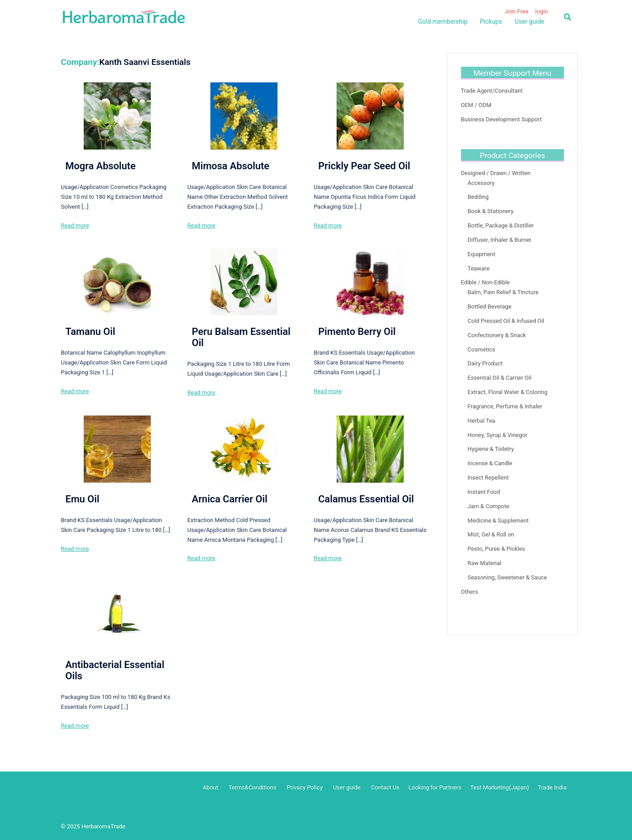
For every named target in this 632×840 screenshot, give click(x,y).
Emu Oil (82, 499)
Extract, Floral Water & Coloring (508, 392)
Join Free (516, 11)
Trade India (552, 787)
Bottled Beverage (490, 306)
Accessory (481, 183)
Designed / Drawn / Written (496, 173)
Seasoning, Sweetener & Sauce (508, 577)
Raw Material (485, 563)
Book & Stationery (491, 211)
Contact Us (385, 787)
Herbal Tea (482, 421)
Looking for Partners (435, 787)
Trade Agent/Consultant (492, 91)
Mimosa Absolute (230, 166)
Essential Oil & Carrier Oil (500, 378)
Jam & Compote (489, 506)
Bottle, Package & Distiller (501, 225)
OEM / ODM (476, 105)
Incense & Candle (490, 463)
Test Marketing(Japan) (500, 787)
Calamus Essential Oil (366, 499)
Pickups (491, 21)
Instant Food (484, 492)
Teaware (479, 268)
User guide (530, 21)
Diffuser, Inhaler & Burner (500, 240)
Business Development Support (502, 119)
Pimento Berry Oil (357, 332)
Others (470, 592)
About (211, 787)
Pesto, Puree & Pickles (497, 549)
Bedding (478, 197)
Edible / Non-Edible (486, 282)
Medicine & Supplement (498, 521)
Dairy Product (485, 363)
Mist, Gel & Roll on (491, 534)
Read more (75, 225)
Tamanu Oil (90, 332)
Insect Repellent (488, 478)
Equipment (482, 254)
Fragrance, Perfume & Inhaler (505, 406)
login (542, 11)
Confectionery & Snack (497, 335)
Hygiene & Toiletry (491, 449)
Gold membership (443, 21)
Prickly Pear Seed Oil (364, 166)
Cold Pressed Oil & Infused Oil (506, 321)
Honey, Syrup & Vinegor (498, 435)
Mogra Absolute (100, 166)
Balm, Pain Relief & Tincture (503, 292)
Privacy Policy (305, 787)
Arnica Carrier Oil (229, 499)
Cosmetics (482, 349)
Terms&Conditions (253, 787)
